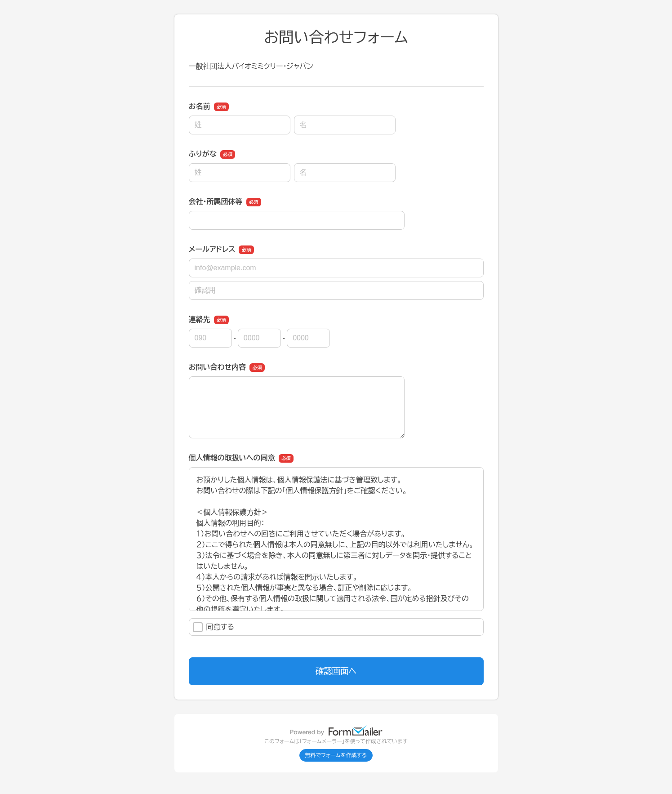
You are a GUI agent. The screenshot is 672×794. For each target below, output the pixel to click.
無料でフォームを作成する (336, 755)
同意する (214, 627)
